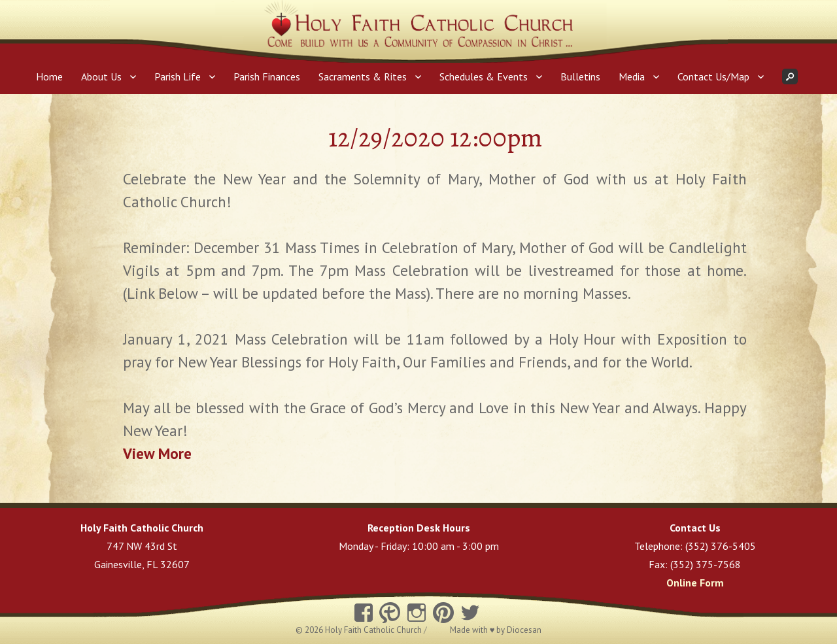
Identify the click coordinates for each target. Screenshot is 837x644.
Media (632, 76)
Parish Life (178, 76)
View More (157, 453)
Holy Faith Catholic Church (374, 630)
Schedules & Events (484, 76)
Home (49, 76)
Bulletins (580, 76)
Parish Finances (267, 76)
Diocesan (524, 630)
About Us (101, 76)
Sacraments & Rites (363, 76)
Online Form (695, 583)
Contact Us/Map (713, 76)
